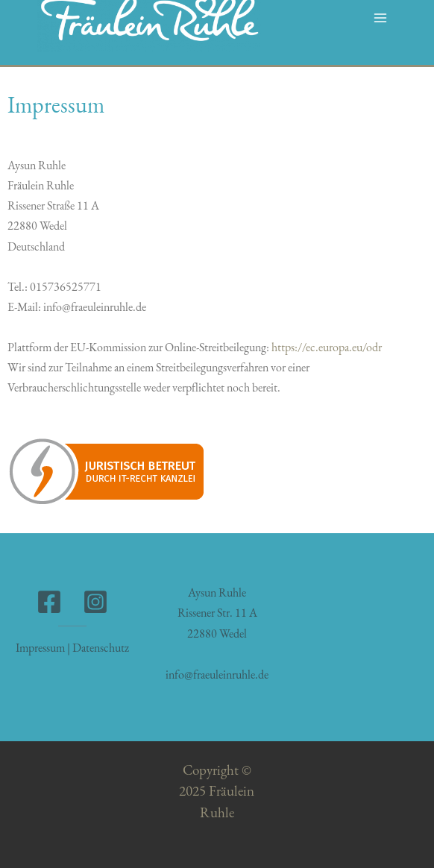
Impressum (40, 647)
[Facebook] (49, 602)
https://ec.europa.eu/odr (328, 347)
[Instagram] (95, 602)
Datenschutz (101, 647)
